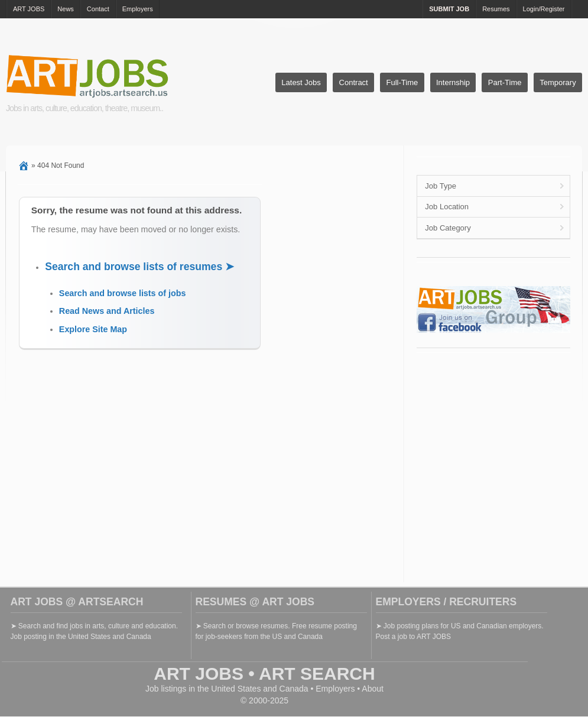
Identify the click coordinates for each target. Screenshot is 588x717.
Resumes (496, 9)
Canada (294, 689)
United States (236, 689)
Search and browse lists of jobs (123, 293)
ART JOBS (29, 9)
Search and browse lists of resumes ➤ (139, 267)
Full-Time (402, 82)
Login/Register (544, 9)
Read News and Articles (107, 311)
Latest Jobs (301, 82)
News (66, 9)
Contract (354, 82)
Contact (98, 9)
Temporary (558, 82)
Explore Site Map (93, 329)
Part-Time (505, 82)
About (373, 689)
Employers (138, 9)
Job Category (448, 228)
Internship (453, 82)
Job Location (447, 207)
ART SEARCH (317, 674)
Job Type (441, 186)
